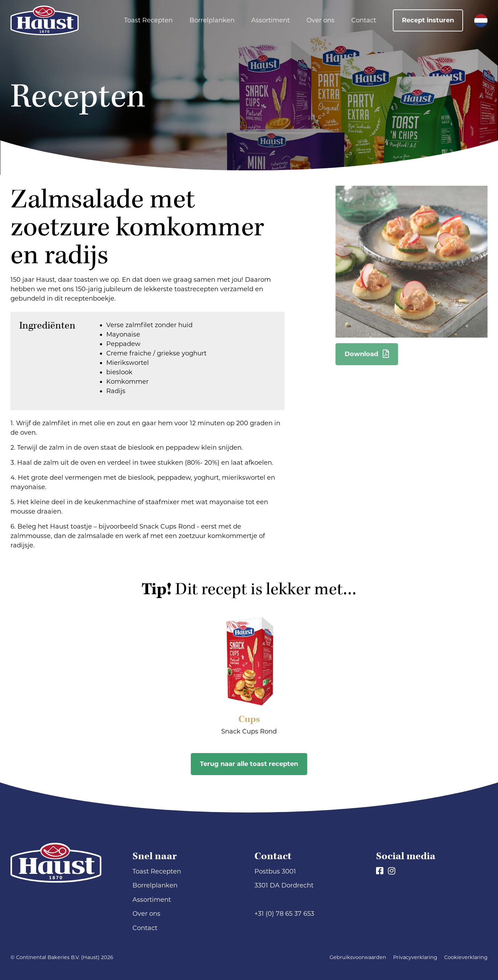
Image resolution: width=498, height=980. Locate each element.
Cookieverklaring (466, 957)
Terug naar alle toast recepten (249, 764)
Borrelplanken (212, 20)
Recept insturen (428, 20)
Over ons (320, 20)
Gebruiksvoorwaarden (358, 957)
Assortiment (270, 20)
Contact (364, 20)
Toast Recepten (148, 20)
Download (367, 354)
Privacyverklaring (415, 957)
